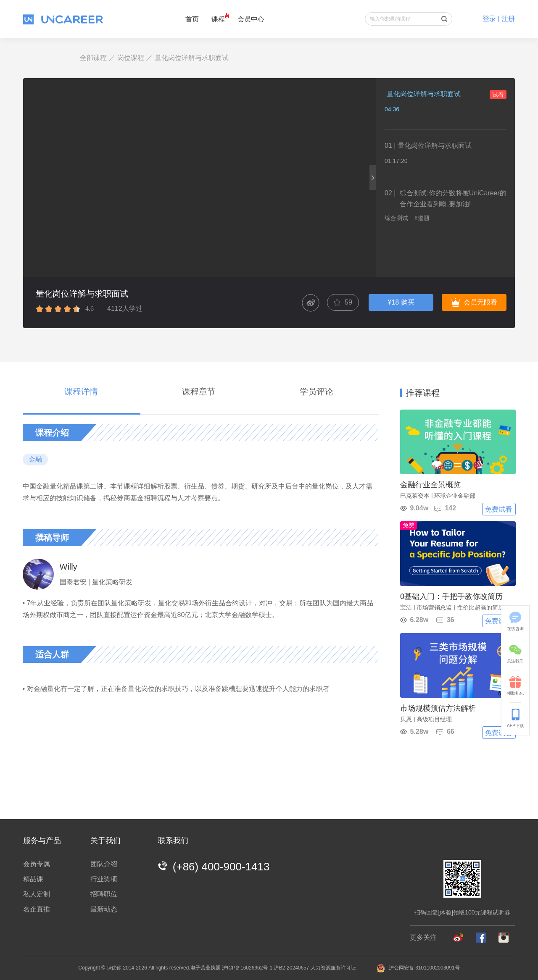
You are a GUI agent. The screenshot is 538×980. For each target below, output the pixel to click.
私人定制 (37, 894)
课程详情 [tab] (81, 391)
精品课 (33, 879)
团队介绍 (104, 864)
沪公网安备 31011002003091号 (418, 968)
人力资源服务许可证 (333, 968)
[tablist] (201, 393)
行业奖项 (104, 879)
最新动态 (104, 909)
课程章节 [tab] (199, 391)
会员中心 (251, 19)
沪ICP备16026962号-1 (247, 968)
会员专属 (37, 864)
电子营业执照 (206, 968)
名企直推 (37, 909)
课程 (218, 19)
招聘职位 (104, 894)
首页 (192, 19)
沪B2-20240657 (291, 968)
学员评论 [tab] (316, 391)
